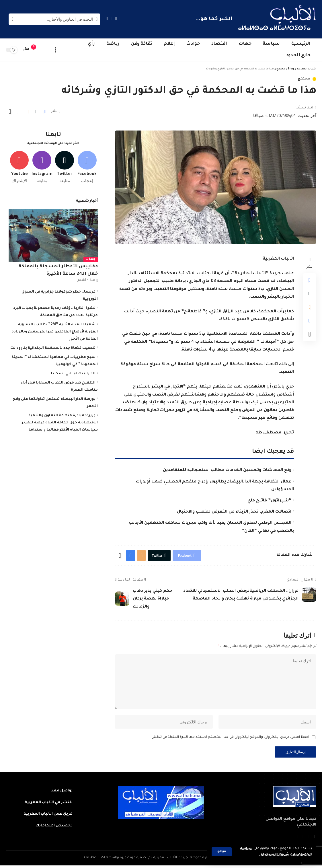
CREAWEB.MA (95, 860)
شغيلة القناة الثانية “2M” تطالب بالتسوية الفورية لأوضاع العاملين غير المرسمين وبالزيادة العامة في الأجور (55, 331)
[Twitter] (116, 19)
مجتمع (304, 79)
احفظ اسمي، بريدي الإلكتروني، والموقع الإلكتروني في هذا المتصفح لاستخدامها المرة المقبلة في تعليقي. (230, 739)
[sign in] (45, 50)
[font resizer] (27, 50)
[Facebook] (121, 19)
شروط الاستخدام (274, 855)
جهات (91, 258)
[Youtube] (19, 166)
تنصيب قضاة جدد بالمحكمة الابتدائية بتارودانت (53, 347)
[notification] (36, 50)
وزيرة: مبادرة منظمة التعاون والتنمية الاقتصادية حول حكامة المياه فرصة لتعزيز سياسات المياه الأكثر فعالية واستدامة (60, 422)
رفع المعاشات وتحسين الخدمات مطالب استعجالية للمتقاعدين (227, 470)
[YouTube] (112, 19)
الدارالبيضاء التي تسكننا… (72, 373)
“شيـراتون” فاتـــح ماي (269, 501)
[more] (56, 50)
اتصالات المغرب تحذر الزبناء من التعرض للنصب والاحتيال (234, 512)
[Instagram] (107, 19)
